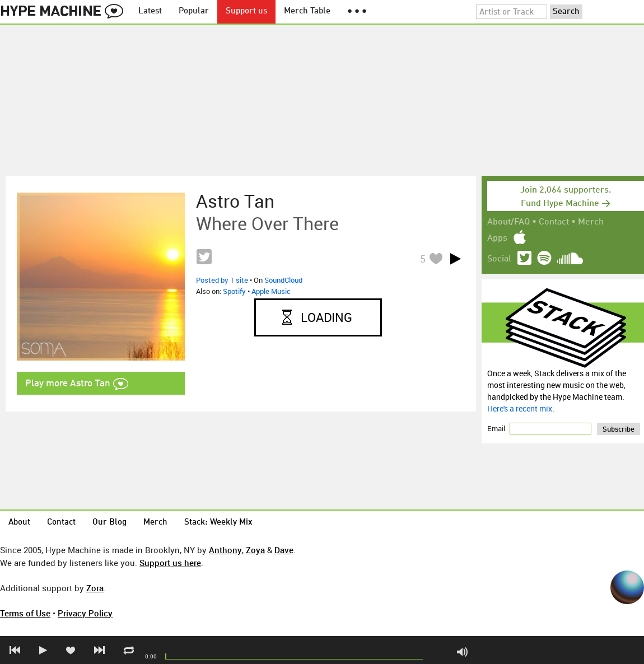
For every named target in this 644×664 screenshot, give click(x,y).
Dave (284, 550)
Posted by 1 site (222, 280)
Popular (194, 11)
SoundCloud (283, 280)
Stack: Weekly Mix (218, 523)
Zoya (255, 550)
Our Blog (109, 523)
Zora (95, 588)
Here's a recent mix (520, 408)
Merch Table (307, 11)
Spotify (234, 291)
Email (497, 428)
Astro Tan (235, 201)
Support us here (170, 563)
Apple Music (271, 291)
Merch (591, 222)
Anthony (225, 550)
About (19, 523)
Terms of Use (25, 613)
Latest (150, 11)
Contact (554, 222)
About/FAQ (508, 222)
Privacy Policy (85, 613)
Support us (246, 11)
